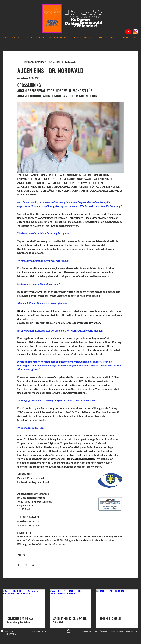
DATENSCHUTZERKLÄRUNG (93, 632)
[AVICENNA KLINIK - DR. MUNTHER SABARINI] (71, 601)
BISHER (21, 555)
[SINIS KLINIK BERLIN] (117, 601)
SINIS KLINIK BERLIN (110, 618)
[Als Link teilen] (40, 565)
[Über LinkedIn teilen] (33, 565)
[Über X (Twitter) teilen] (26, 565)
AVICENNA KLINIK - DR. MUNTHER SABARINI (70, 620)
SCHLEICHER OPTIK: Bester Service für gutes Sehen (20, 620)
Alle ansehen (132, 584)
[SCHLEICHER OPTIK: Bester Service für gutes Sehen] (24, 601)
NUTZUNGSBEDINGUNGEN (124, 632)
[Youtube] (128, 32)
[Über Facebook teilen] (19, 565)
